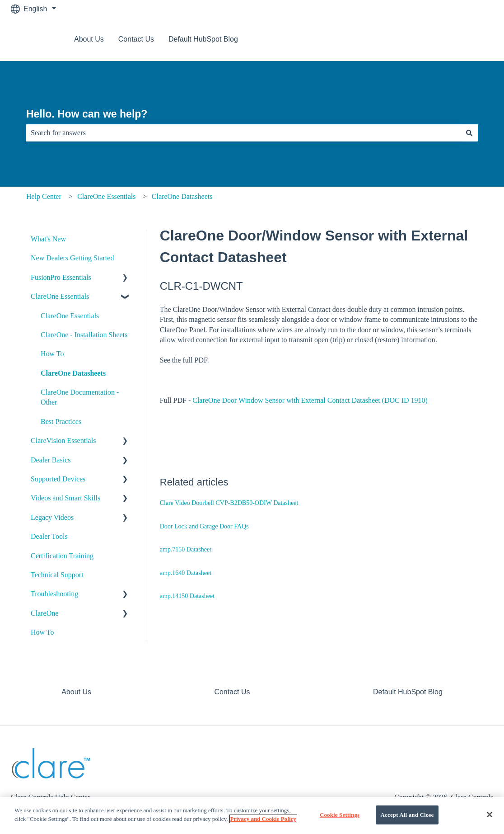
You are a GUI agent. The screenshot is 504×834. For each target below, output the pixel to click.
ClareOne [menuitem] (44, 613)
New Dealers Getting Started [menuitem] (72, 258)
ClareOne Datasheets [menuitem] (73, 373)
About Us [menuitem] (76, 692)
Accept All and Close (407, 815)
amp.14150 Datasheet (187, 596)
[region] (252, 815)
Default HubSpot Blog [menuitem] (408, 692)
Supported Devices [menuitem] (58, 479)
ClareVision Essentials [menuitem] (63, 441)
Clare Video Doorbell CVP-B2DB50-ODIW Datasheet (229, 503)
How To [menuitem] (52, 354)
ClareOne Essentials (106, 196)
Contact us (467, 39)
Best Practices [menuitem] (61, 422)
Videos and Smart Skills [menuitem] (65, 498)
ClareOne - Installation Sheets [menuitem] (84, 335)
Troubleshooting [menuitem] (54, 594)
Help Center (44, 196)
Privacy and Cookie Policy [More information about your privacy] (263, 819)
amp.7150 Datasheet (186, 549)
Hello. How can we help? (87, 114)
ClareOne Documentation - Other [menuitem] (80, 397)
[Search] (469, 133)
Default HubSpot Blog (203, 39)
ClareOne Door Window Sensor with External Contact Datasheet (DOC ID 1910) (310, 400)
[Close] (490, 815)
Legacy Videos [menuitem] (52, 517)
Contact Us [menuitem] (232, 692)
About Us (89, 39)
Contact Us (136, 39)
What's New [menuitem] (48, 239)
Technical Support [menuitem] (57, 575)
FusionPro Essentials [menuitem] (61, 277)
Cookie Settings (340, 815)
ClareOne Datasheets (182, 196)
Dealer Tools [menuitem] (49, 536)
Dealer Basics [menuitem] (51, 460)
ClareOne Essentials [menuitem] (60, 296)
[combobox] (243, 133)
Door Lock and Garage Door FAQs (204, 526)
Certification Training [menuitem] (62, 556)
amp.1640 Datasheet (186, 573)
